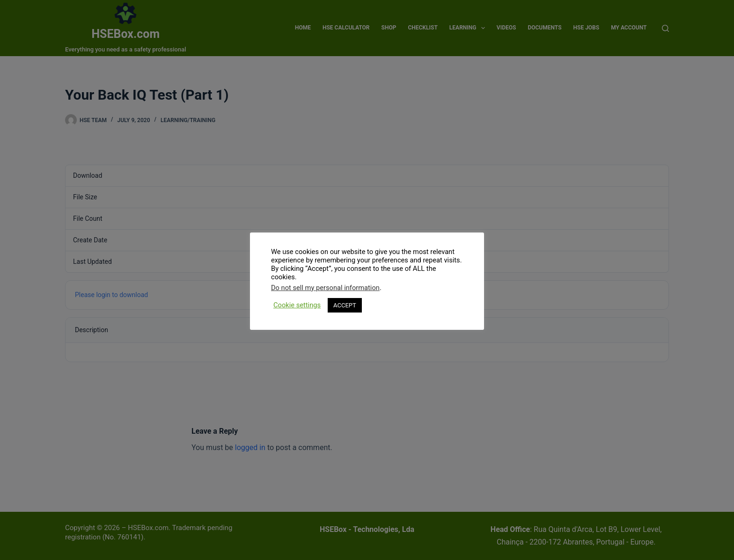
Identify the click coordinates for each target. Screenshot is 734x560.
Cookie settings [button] (297, 305)
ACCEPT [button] (345, 305)
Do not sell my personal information (325, 288)
